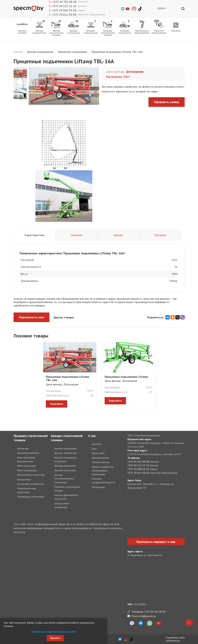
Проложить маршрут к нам (156, 542)
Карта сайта (98, 453)
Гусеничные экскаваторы (30, 484)
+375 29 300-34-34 (64, 10)
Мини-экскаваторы (27, 470)
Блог (94, 449)
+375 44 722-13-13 (64, 6)
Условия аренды (101, 462)
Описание (76, 235)
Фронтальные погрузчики (31, 475)
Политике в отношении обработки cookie (53, 631)
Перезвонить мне (31, 317)
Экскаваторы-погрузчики (30, 497)
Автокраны (23, 448)
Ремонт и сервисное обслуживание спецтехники (103, 471)
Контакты (97, 444)
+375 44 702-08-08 (138, 462)
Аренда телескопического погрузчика (64, 479)
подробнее (57, 404)
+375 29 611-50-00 (64, 15)
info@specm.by (147, 616)
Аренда (118, 235)
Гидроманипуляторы (28, 453)
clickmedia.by (173, 641)
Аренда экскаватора (65, 453)
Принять (55, 638)
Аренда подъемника (66, 448)
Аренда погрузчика (65, 470)
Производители (100, 458)
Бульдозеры (24, 479)
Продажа (160, 235)
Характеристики (34, 235)
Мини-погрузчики (26, 466)
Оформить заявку (167, 102)
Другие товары (64, 317)
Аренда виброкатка (65, 466)
